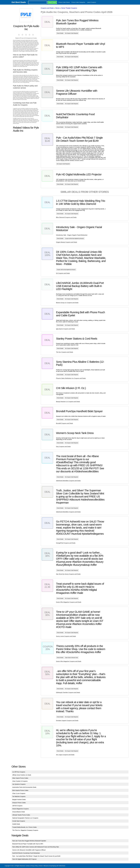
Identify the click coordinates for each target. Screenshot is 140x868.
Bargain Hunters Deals (19, 800)
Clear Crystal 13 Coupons (20, 781)
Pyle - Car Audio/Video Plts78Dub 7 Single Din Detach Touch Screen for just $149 (36, 856)
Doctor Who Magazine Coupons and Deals (69, 602)
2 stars (23, 35)
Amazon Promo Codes (19, 803)
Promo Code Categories (78, 2)
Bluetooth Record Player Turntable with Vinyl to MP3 (28, 844)
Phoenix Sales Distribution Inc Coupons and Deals (71, 378)
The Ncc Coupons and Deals (65, 352)
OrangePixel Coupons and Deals (66, 543)
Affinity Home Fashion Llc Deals (22, 775)
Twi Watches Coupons (19, 796)
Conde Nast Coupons (19, 821)
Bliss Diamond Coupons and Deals (66, 217)
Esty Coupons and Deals (63, 447)
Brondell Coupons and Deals (65, 423)
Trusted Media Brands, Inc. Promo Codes (24, 827)
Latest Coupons (91, 2)
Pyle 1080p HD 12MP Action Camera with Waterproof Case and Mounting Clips (36, 847)
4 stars (30, 35)
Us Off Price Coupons (19, 772)
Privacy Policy (34, 866)
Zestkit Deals (16, 824)
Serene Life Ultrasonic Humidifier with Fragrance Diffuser (29, 850)
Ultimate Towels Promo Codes (21, 815)
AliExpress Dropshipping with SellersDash (54, 866)
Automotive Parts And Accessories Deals (24, 787)
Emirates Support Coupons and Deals (67, 721)
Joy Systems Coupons (19, 784)
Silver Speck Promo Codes (20, 778)
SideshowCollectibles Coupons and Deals (68, 481)
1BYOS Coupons (17, 806)
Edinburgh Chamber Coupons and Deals (68, 692)
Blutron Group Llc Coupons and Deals (67, 303)
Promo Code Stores (64, 2)
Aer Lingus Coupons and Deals (65, 755)
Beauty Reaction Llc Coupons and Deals (68, 402)
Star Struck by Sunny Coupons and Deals (68, 574)
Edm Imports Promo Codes (20, 790)
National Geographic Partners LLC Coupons (25, 818)
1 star (19, 35)
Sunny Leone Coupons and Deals (66, 636)
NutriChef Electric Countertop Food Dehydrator (26, 853)
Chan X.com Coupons (19, 793)
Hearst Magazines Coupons (21, 809)
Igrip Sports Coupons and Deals (65, 329)
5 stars (33, 35)
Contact (28, 866)
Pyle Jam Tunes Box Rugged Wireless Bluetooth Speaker (29, 841)
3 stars (26, 35)
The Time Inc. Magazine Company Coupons (25, 830)
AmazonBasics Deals (19, 812)
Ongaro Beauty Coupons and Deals (67, 242)
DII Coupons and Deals (63, 273)
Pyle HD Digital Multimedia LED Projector (24, 859)
